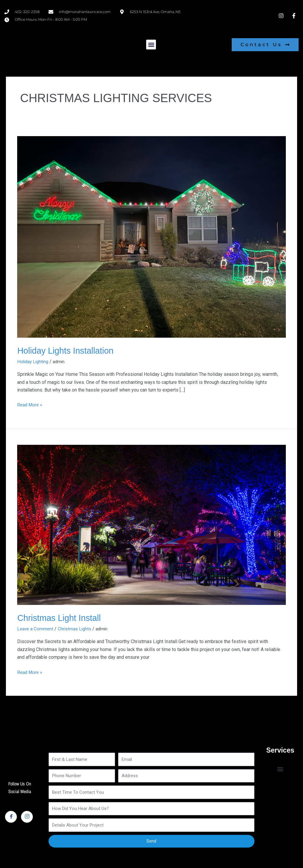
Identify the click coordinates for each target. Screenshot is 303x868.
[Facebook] (11, 817)
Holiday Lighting (34, 361)
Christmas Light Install (61, 618)
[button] (151, 45)
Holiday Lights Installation (67, 351)
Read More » (30, 404)
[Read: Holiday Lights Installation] (151, 237)
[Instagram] (27, 817)
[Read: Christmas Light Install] (151, 524)
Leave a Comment (36, 629)
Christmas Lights (76, 629)
